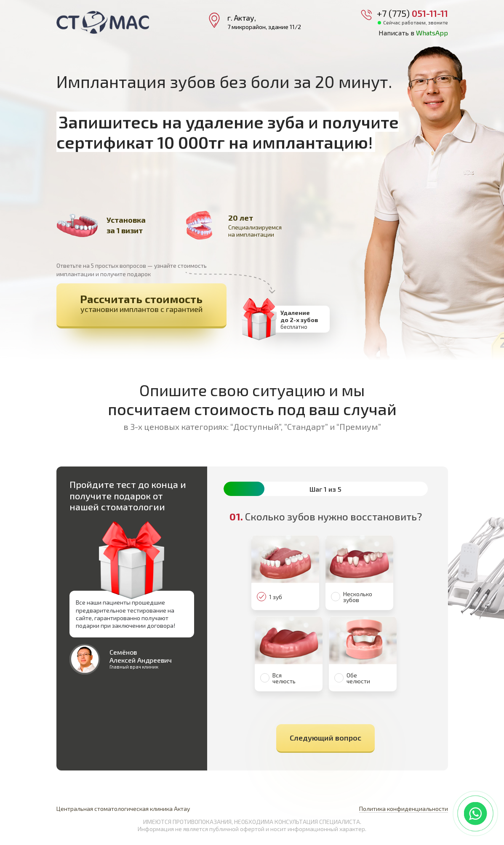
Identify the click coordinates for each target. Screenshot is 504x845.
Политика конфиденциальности (404, 809)
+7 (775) (412, 13)
